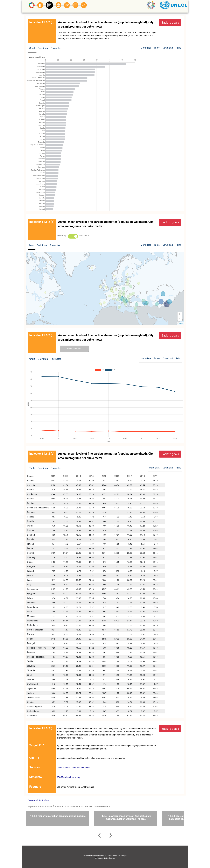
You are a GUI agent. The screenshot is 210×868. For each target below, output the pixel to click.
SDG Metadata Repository (68, 777)
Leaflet (180, 324)
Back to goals (170, 23)
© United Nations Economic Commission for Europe (105, 855)
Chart (32, 48)
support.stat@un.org (105, 858)
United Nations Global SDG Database (73, 768)
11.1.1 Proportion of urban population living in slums (58, 816)
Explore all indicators (39, 800)
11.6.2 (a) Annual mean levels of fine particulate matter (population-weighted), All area (126, 817)
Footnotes (56, 48)
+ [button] (180, 314)
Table (32, 468)
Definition (43, 48)
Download (168, 48)
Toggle (73, 236)
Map (32, 245)
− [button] (180, 318)
